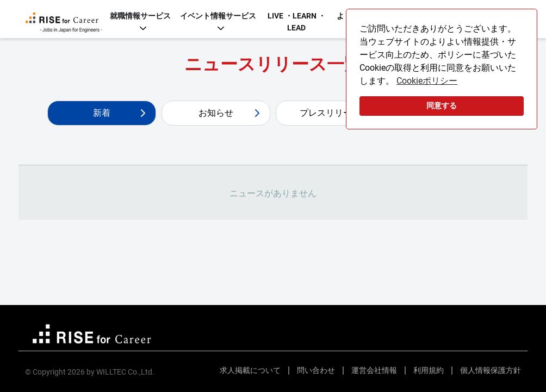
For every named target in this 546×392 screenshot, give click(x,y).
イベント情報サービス (218, 16)
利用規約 (429, 370)
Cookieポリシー (427, 81)
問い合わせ (316, 370)
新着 (102, 113)
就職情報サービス (140, 16)
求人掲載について (250, 370)
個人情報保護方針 (491, 370)
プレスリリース (330, 113)
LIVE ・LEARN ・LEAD (297, 22)
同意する (442, 106)
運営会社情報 (374, 370)
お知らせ (216, 113)
